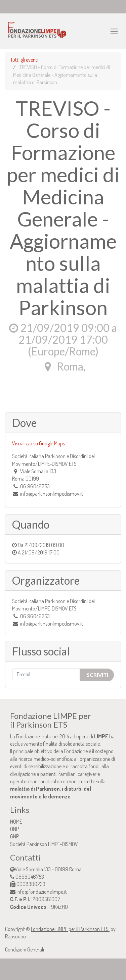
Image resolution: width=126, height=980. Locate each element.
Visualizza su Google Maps (38, 443)
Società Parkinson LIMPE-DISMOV (44, 844)
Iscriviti (97, 675)
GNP (14, 836)
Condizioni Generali (25, 949)
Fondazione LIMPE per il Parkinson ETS (70, 929)
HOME (16, 822)
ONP (14, 829)
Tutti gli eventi (24, 60)
